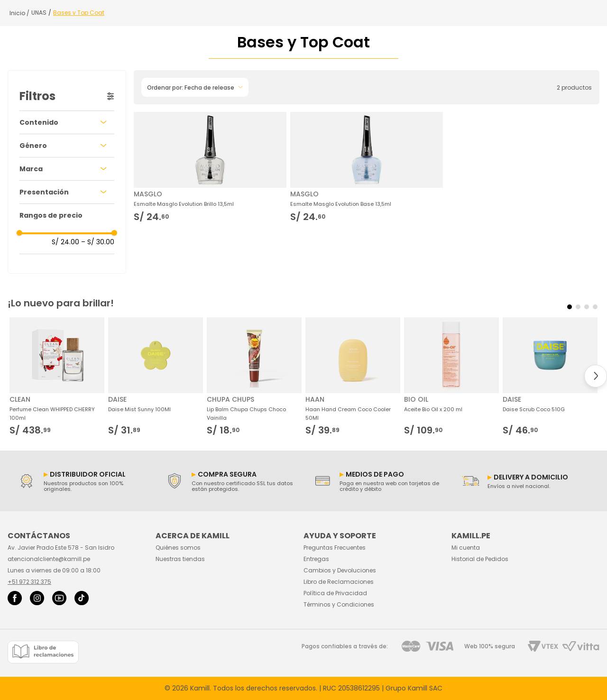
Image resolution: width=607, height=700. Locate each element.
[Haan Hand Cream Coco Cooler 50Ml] (353, 376)
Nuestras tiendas (180, 559)
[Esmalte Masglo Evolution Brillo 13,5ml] (210, 166)
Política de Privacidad (335, 593)
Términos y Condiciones (339, 604)
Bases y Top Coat (79, 13)
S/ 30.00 (98, 242)
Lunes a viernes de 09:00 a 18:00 (54, 570)
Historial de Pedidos (480, 559)
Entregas (316, 559)
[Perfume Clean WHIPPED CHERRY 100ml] (57, 376)
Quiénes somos (178, 548)
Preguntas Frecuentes (335, 548)
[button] (67, 122)
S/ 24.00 (65, 242)
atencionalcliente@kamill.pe (49, 559)
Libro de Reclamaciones (339, 582)
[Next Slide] (596, 376)
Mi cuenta (466, 548)
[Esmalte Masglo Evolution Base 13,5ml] (367, 166)
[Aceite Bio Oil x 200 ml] (451, 376)
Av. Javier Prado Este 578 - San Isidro (61, 548)
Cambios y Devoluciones (340, 570)
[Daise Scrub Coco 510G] (550, 376)
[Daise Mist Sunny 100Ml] (156, 376)
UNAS (39, 13)
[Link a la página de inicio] (19, 13)
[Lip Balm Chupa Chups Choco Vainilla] (254, 376)
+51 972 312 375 (29, 582)
